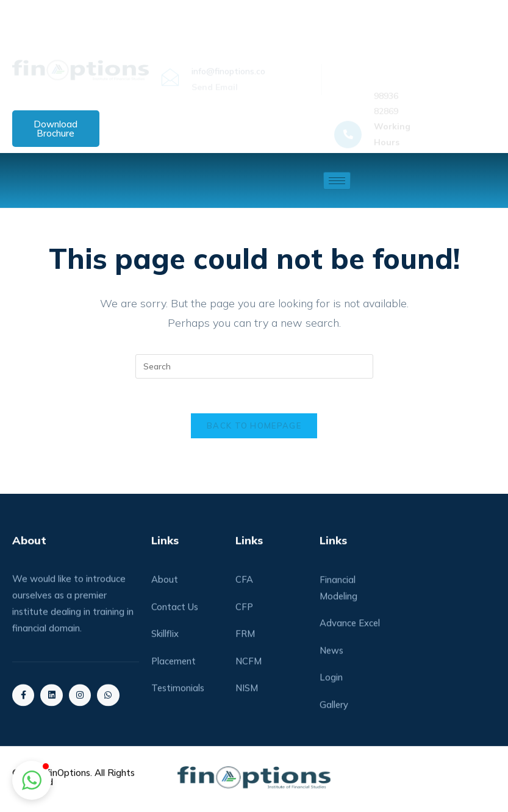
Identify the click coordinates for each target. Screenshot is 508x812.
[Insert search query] (254, 366)
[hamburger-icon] (337, 181)
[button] (32, 780)
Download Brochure (55, 129)
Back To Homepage (254, 428)
